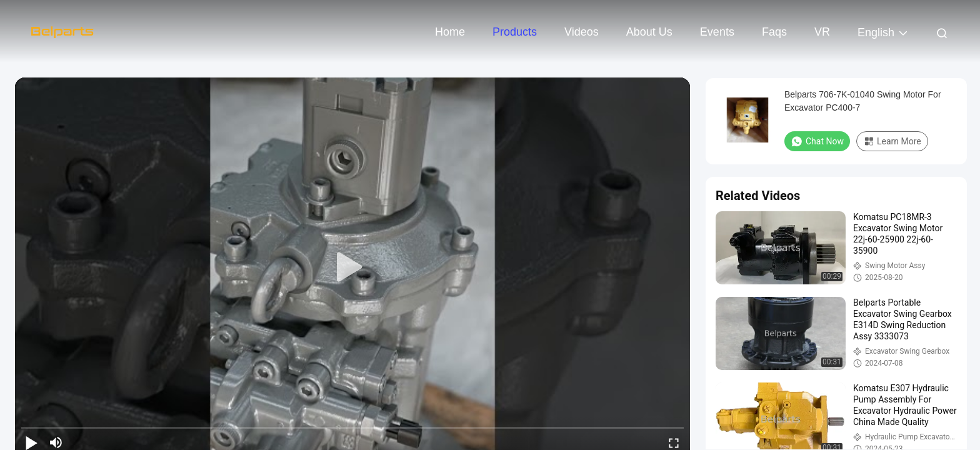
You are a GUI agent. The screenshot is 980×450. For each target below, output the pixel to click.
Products (515, 32)
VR (822, 32)
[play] (352, 267)
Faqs (774, 32)
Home (450, 32)
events (717, 32)
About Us (649, 32)
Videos (582, 32)
